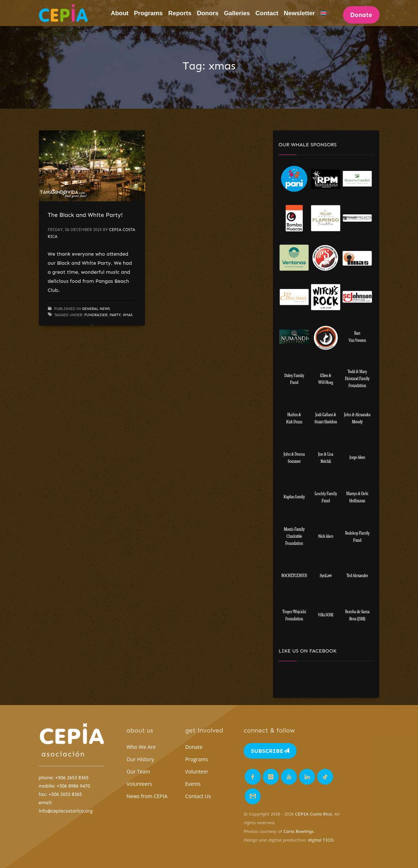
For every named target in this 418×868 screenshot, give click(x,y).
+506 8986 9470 (73, 786)
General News (96, 309)
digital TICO (321, 840)
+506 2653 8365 (72, 778)
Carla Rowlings (299, 831)
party (115, 315)
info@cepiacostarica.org (66, 811)
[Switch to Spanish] (323, 13)
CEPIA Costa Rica (314, 814)
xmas (128, 315)
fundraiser (96, 315)
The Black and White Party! (85, 215)
